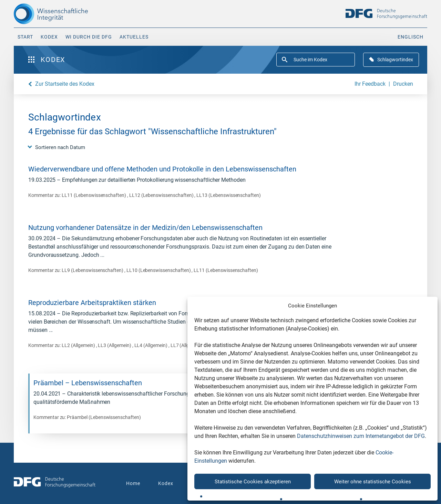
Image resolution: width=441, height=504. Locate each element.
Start (25, 37)
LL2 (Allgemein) (79, 345)
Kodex (49, 37)
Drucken (403, 84)
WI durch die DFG (89, 37)
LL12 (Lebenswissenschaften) (162, 195)
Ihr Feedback (370, 84)
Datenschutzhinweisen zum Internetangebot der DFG (361, 436)
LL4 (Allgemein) (151, 345)
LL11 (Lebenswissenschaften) (94, 195)
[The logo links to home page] (63, 14)
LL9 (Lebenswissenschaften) (93, 270)
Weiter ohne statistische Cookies (373, 482)
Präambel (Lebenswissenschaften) (104, 417)
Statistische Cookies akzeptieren (253, 482)
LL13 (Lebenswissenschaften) (229, 195)
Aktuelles (134, 37)
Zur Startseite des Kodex (65, 84)
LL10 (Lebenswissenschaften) (159, 270)
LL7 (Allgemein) (187, 345)
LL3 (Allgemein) (115, 345)
